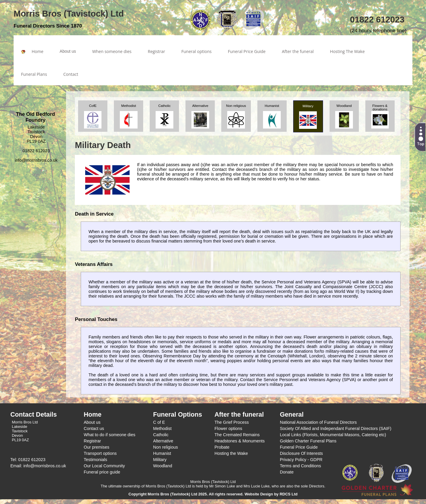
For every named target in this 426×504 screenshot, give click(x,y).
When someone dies (112, 51)
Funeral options (196, 51)
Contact (71, 74)
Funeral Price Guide (247, 51)
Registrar (157, 51)
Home (32, 51)
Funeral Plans (34, 74)
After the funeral (298, 51)
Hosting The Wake (347, 51)
